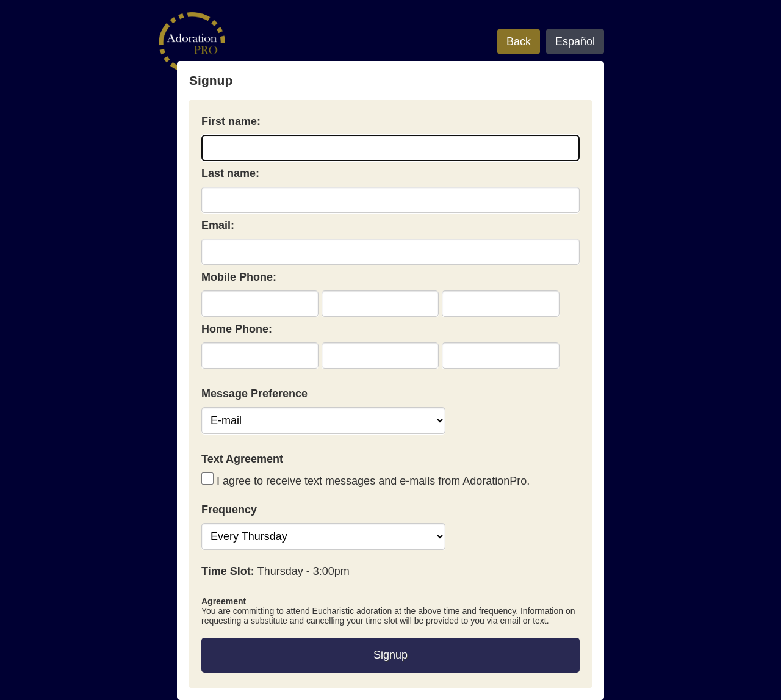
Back (519, 41)
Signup (390, 655)
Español (575, 41)
